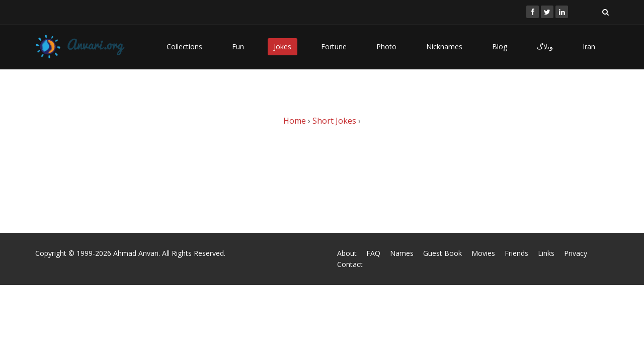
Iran (589, 47)
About (347, 253)
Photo (386, 47)
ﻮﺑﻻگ (545, 47)
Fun (238, 47)
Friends (516, 253)
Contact (350, 264)
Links (546, 253)
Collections (184, 47)
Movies (483, 253)
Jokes (283, 47)
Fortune (334, 47)
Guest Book (442, 253)
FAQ (373, 253)
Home (295, 121)
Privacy (576, 253)
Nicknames (444, 47)
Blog (500, 47)
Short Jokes (334, 121)
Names (402, 253)
